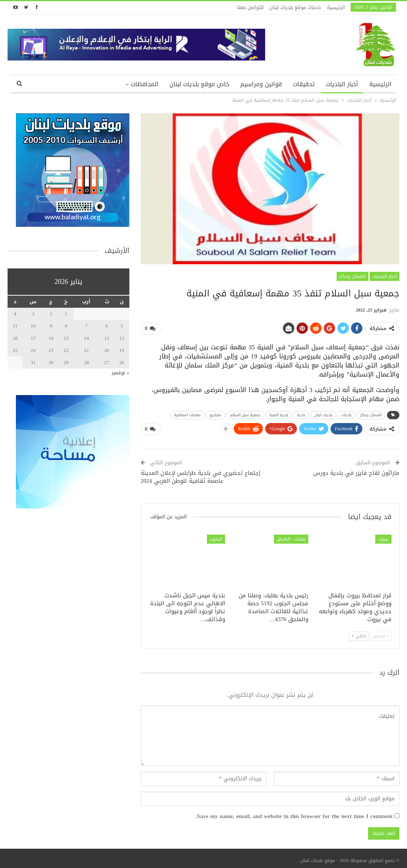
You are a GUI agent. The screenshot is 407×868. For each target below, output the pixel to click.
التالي (359, 633)
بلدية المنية (279, 413)
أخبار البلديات (342, 84)
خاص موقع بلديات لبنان (199, 84)
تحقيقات (304, 84)
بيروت (383, 536)
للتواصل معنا (250, 7)
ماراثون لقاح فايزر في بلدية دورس (356, 470)
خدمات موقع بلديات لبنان (295, 7)
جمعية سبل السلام (245, 413)
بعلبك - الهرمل (291, 536)
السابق (381, 633)
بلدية (301, 413)
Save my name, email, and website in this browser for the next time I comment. (294, 814)
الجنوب (216, 536)
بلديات (346, 413)
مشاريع (215, 413)
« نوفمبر (120, 373)
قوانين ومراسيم (261, 84)
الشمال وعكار (353, 276)
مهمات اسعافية (187, 413)
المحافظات (145, 84)
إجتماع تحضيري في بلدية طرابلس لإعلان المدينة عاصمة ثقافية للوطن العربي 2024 (200, 474)
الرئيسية (336, 7)
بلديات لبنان (323, 413)
